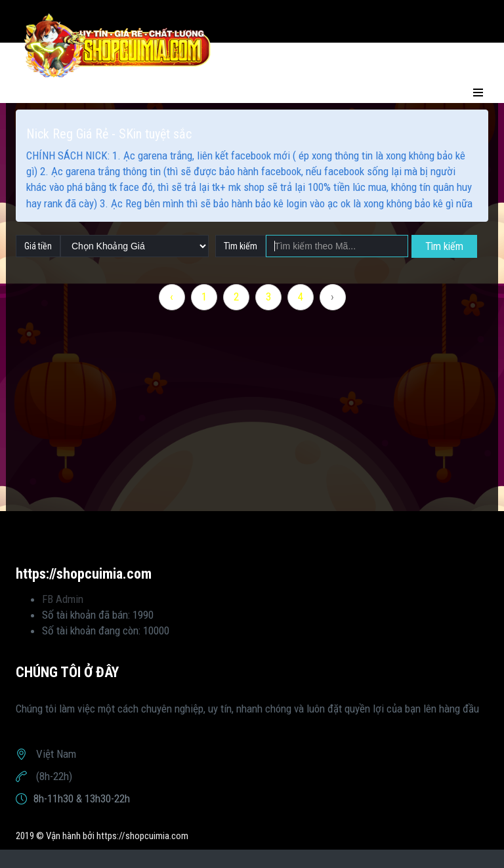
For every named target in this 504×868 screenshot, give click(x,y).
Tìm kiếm (444, 246)
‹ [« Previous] (172, 297)
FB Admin (63, 599)
